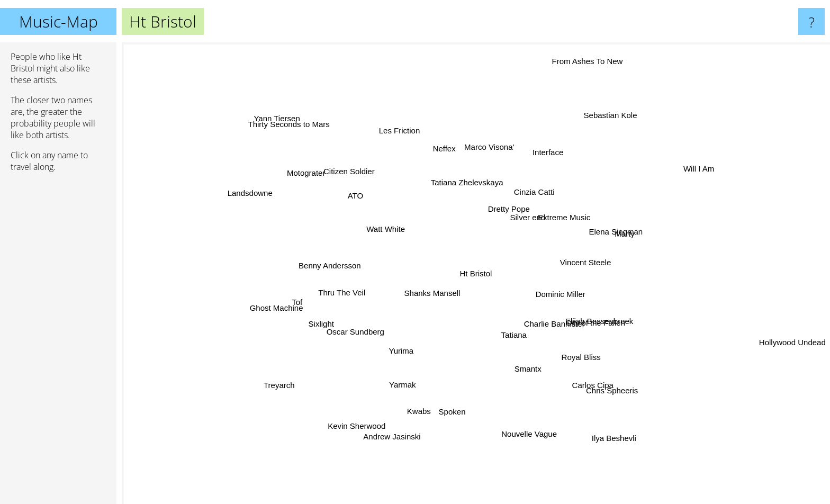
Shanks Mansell (434, 291)
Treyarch (286, 380)
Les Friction (408, 138)
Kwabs (425, 394)
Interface (543, 156)
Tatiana (512, 340)
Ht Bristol (476, 273)
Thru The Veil (345, 295)
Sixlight (325, 332)
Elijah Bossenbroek (588, 313)
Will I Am (670, 182)
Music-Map (58, 21)
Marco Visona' (479, 154)
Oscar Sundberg (353, 340)
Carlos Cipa (579, 369)
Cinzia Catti (539, 195)
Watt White (357, 219)
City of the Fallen (594, 323)
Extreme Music (577, 187)
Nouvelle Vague (522, 413)
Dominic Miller (572, 298)
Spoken (440, 411)
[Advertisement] (58, 343)
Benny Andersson (330, 265)
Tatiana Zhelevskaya (464, 184)
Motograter (322, 173)
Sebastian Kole (599, 127)
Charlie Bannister (582, 347)
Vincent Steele (630, 253)
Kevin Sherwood (369, 415)
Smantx (522, 359)
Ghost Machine (283, 304)
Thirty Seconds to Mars (295, 131)
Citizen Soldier (353, 172)
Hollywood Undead (792, 351)
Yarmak (409, 376)
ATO (370, 205)
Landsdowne (263, 193)
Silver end (534, 225)
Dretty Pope (504, 217)
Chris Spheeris (598, 379)
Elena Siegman (605, 234)
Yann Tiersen (281, 121)
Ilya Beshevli (606, 421)
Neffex (439, 152)
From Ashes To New (581, 68)
